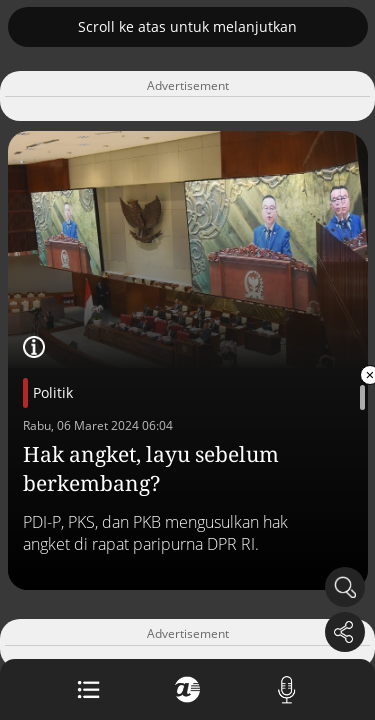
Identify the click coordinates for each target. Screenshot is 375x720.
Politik (53, 392)
